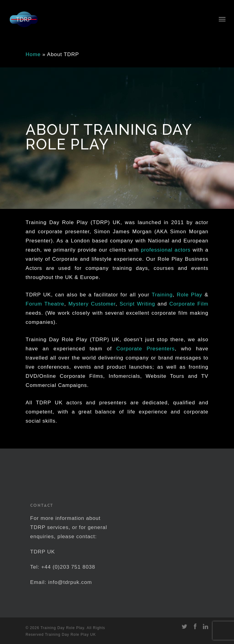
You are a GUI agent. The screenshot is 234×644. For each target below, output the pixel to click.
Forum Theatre (45, 304)
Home (33, 54)
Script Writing (138, 304)
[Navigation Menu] (222, 19)
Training (162, 295)
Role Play (190, 295)
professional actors (166, 250)
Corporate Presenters (146, 349)
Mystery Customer (92, 304)
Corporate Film (189, 304)
